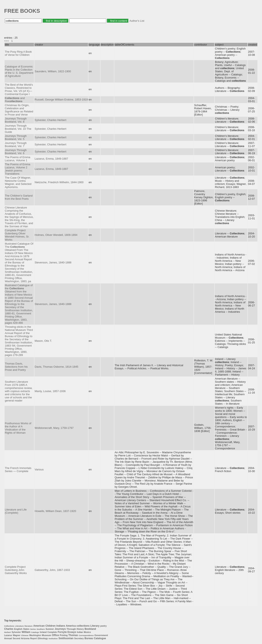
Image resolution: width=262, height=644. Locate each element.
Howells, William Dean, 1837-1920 (55, 511)
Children (51, 626)
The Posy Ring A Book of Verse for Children (18, 53)
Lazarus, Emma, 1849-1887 (51, 159)
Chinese (25, 635)
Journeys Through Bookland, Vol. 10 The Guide (18, 129)
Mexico (87, 632)
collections (83, 626)
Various (39, 469)
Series (33, 629)
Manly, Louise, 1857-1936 (50, 391)
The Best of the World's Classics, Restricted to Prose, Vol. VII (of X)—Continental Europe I (19, 89)
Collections (9, 626)
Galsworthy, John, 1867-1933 (52, 570)
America (71, 626)
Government (101, 635)
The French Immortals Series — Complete (18, 470)
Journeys (60, 629)
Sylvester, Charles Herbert (50, 120)
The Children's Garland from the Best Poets (19, 197)
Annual (8, 638)
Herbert (8, 632)
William (26, 632)
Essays (72, 632)
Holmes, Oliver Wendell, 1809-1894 (56, 235)
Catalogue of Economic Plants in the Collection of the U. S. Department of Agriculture (19, 71)
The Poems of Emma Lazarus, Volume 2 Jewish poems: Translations (18, 169)
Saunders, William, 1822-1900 (53, 71)
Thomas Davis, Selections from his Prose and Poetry (16, 367)
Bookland (90, 629)
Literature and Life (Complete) (16, 511)
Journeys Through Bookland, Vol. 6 (16, 152)
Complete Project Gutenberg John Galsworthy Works (16, 570)
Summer (50, 629)
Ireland (43, 632)
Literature (19, 626)
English (18, 629)
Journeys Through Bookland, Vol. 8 (16, 120)
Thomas (73, 635)
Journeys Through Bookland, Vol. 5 (16, 137)
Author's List (137, 21)
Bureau (89, 638)
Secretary (79, 638)
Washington (35, 635)
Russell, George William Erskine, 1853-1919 (61, 100)
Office (55, 635)
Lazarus (8, 635)
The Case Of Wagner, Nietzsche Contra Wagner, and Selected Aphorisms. (18, 182)
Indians (61, 626)
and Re (15, 100)
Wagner (16, 635)
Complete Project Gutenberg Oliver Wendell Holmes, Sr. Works (17, 235)
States (26, 629)
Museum (46, 635)
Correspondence (86, 635)
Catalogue (100, 638)
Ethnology (43, 638)
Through (71, 629)
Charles (9, 629)
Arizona (25, 638)
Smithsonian (66, 638)
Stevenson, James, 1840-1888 (53, 262)
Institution (53, 639)
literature (28, 626)
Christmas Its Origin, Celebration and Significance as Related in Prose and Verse (19, 110)
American (39, 626)
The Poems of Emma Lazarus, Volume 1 (18, 159)
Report (34, 638)
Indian (80, 632)
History (80, 629)
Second (16, 638)
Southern (41, 629)
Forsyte (62, 632)
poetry (104, 626)
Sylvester (16, 632)
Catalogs (35, 632)
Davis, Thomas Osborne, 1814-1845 (56, 367)
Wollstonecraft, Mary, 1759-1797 (54, 428)
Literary (95, 626)
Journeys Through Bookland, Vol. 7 (16, 145)
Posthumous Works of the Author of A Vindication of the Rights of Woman (18, 428)
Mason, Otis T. (43, 341)
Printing (64, 635)
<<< (7, 41)
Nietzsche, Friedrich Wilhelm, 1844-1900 (59, 182)
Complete (52, 632)
